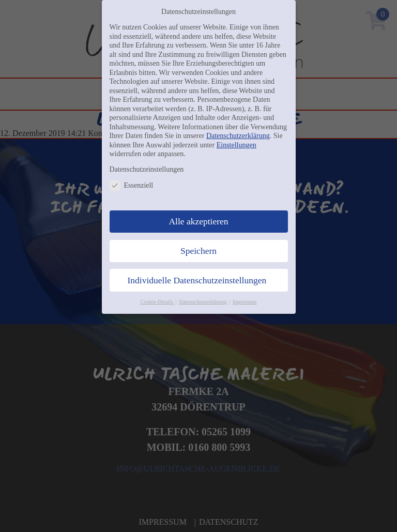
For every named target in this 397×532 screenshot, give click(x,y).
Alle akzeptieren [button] (198, 221)
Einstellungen (236, 145)
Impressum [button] (245, 302)
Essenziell (132, 185)
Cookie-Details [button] (157, 302)
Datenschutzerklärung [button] (203, 302)
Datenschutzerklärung (238, 136)
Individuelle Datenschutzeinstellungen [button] (197, 280)
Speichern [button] (198, 251)
